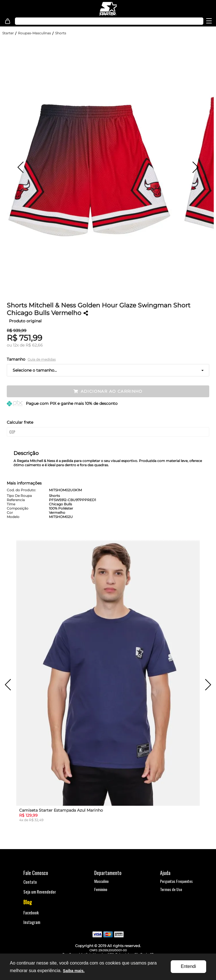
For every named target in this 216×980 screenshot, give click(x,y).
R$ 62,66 (34, 345)
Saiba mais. (74, 971)
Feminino (101, 889)
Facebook (31, 912)
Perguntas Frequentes (176, 881)
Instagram (32, 922)
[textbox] (95, 21)
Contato (30, 882)
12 (16, 345)
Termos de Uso (171, 889)
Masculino (101, 881)
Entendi (188, 966)
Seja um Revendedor (40, 892)
